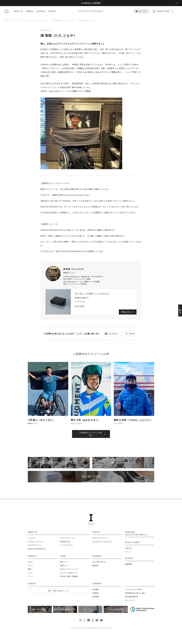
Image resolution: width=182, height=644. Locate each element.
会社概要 (96, 589)
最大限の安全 (65, 542)
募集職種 (128, 564)
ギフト (30, 566)
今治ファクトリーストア (69, 569)
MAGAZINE (136, 533)
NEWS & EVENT (132, 542)
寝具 (29, 569)
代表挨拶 (96, 597)
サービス (17, 21)
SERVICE (96, 532)
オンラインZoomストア (69, 573)
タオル (30, 562)
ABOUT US (18, 11)
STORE (63, 556)
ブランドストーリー (68, 538)
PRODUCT (30, 11)
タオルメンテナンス (100, 538)
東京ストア (64, 562)
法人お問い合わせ (99, 562)
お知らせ (128, 548)
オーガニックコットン (36, 542)
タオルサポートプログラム (36, 21)
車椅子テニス (47, 30)
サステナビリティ (34, 545)
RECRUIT (52, 11)
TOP (6, 21)
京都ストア (64, 566)
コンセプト (32, 538)
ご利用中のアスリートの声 (63, 21)
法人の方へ (180, 310)
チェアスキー (119, 424)
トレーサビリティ (67, 545)
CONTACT (32, 584)
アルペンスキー (77, 424)
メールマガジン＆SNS (133, 589)
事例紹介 (96, 566)
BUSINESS (41, 11)
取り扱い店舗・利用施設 (69, 576)
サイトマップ (130, 600)
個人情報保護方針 (132, 597)
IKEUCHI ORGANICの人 (37, 549)
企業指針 (96, 593)
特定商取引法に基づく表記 (135, 593)
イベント (128, 552)
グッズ (30, 576)
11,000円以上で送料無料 (91, 3)
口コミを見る (79, 306)
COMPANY (97, 584)
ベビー (30, 573)
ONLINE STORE (163, 11)
